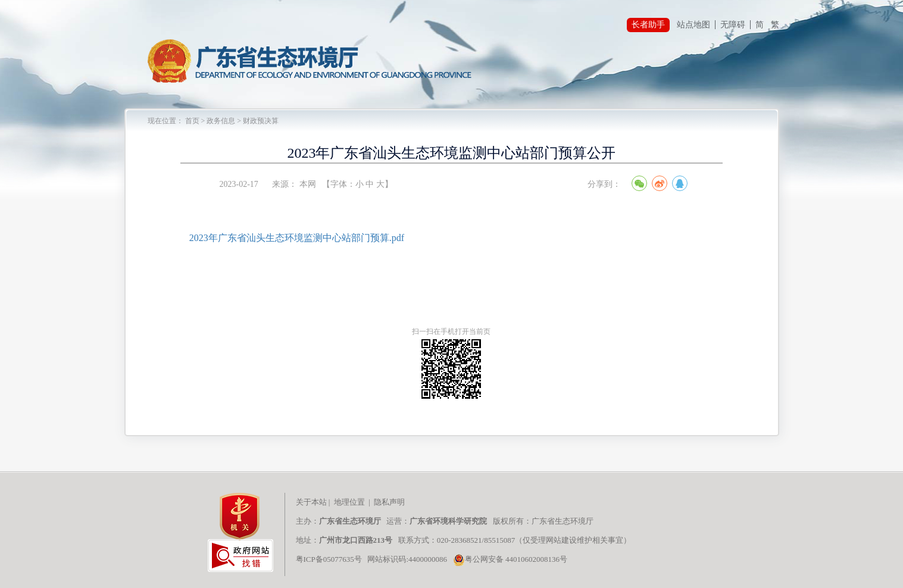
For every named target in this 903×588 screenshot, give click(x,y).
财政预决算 (261, 121)
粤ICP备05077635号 (329, 559)
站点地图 (693, 25)
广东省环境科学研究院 (448, 521)
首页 (192, 121)
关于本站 (311, 502)
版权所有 (507, 521)
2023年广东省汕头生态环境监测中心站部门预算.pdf (297, 238)
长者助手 (648, 25)
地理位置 (349, 502)
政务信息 (221, 121)
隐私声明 (390, 502)
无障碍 (733, 25)
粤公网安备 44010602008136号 (510, 559)
